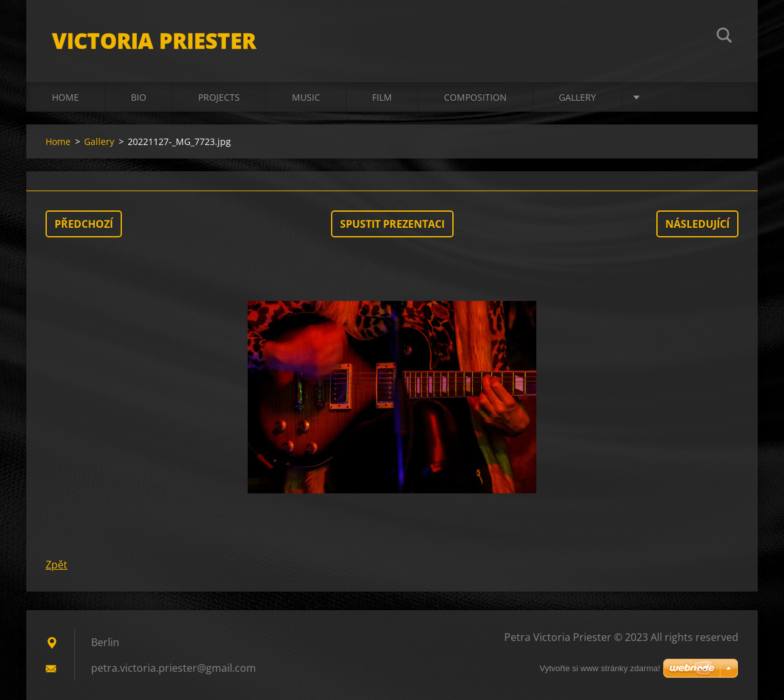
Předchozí (84, 224)
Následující (697, 224)
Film (382, 97)
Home (65, 97)
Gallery (577, 97)
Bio (139, 97)
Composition (475, 97)
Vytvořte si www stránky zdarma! (600, 668)
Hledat (724, 37)
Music (306, 97)
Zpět (56, 565)
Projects (219, 97)
